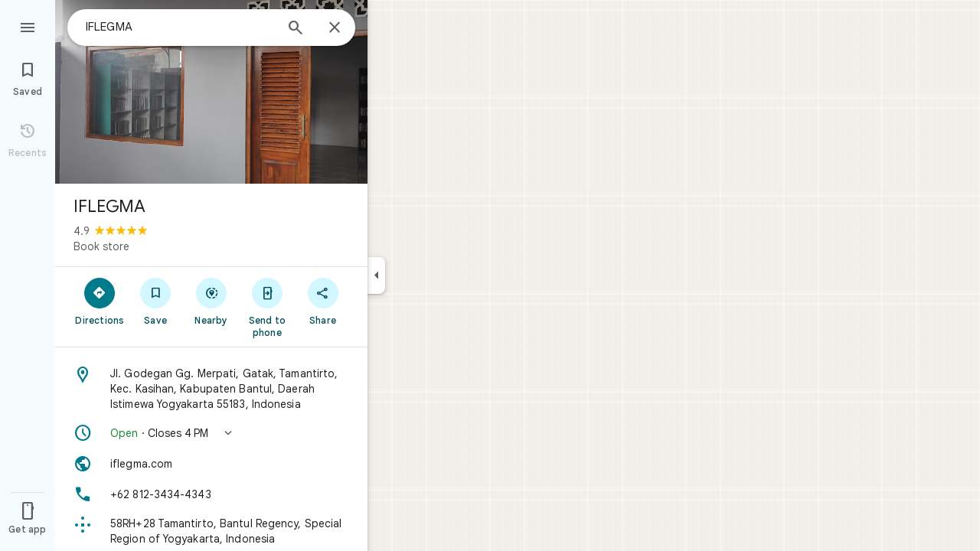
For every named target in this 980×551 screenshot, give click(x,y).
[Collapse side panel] (376, 275)
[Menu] (28, 26)
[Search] (296, 29)
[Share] (323, 301)
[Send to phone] (267, 307)
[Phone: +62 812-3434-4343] (211, 494)
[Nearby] (212, 301)
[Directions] (100, 301)
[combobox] (180, 27)
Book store (101, 246)
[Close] (335, 28)
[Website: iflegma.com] (211, 464)
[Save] (156, 301)
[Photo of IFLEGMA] (211, 92)
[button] (211, 433)
